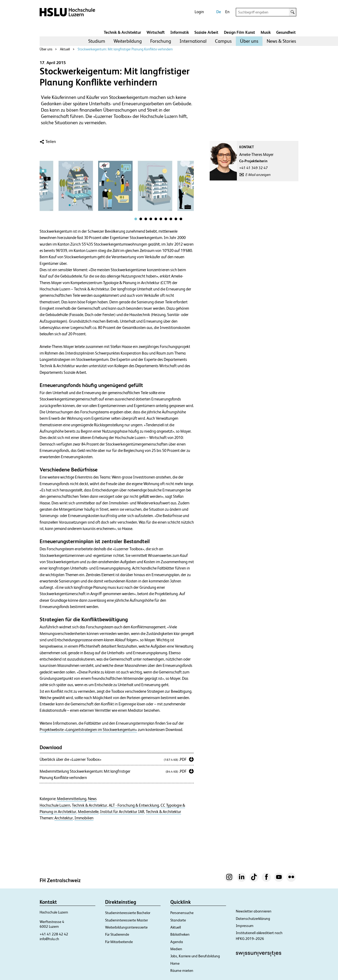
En (227, 12)
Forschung (161, 41)
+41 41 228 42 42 (54, 934)
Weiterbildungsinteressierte (126, 927)
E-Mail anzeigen (258, 175)
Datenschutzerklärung (253, 919)
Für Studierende (117, 934)
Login (199, 12)
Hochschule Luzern (55, 805)
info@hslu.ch (49, 939)
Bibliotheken (180, 934)
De (219, 12)
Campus (223, 41)
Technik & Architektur (122, 32)
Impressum (245, 926)
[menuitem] (97, 41)
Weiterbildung (128, 41)
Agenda (177, 942)
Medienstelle (88, 812)
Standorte (178, 920)
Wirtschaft (156, 32)
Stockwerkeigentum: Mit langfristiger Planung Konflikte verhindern (125, 49)
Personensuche (182, 913)
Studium (97, 41)
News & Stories (281, 41)
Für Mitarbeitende (119, 942)
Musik (266, 32)
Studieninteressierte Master (126, 920)
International (193, 41)
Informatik (180, 32)
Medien (176, 949)
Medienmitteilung (72, 799)
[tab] (136, 219)
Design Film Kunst (240, 32)
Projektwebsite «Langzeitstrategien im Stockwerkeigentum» (88, 730)
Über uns (249, 41)
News (92, 799)
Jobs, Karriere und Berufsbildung (195, 956)
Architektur (64, 818)
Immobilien (84, 818)
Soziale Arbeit (206, 32)
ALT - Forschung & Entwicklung (134, 805)
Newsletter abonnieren (254, 911)
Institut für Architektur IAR (122, 812)
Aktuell (65, 49)
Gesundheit (286, 32)
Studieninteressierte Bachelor (128, 913)
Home (175, 963)
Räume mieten (182, 971)
